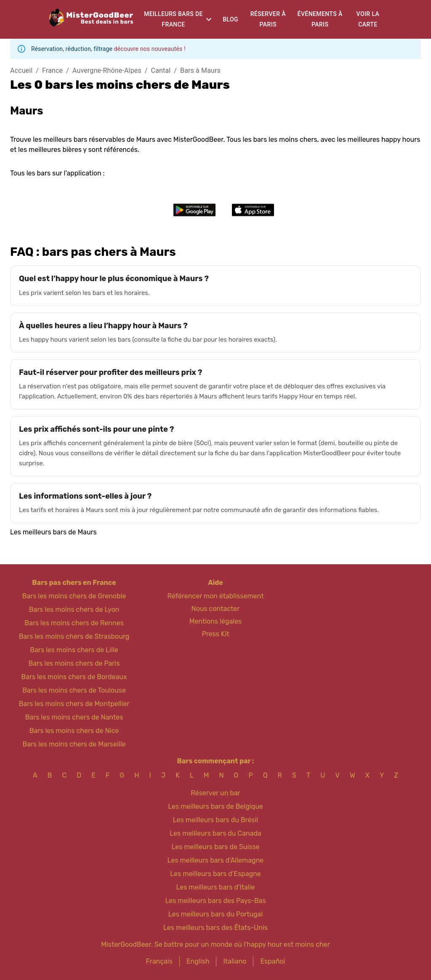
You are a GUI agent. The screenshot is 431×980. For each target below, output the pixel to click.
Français (159, 961)
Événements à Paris (320, 19)
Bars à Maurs (200, 70)
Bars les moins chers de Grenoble (74, 596)
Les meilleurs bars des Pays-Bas (215, 901)
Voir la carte (368, 19)
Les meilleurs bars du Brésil (216, 820)
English (198, 961)
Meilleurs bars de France (173, 19)
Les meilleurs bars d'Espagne (215, 874)
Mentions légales (216, 621)
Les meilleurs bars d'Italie (215, 887)
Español (273, 961)
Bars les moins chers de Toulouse (74, 690)
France (52, 70)
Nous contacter (216, 609)
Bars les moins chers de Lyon (74, 610)
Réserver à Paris (268, 19)
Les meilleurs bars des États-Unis (215, 928)
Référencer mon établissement (216, 596)
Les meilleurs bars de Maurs (53, 532)
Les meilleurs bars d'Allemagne (216, 860)
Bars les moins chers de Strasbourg (74, 636)
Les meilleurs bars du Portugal (216, 914)
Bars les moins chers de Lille (74, 650)
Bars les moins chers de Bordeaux (74, 677)
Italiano (235, 961)
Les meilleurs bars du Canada (215, 833)
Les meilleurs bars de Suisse (215, 847)
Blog (230, 19)
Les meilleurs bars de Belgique (215, 806)
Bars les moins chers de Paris (74, 663)
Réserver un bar (215, 793)
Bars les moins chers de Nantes (74, 717)
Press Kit (215, 634)
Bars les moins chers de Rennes (74, 623)
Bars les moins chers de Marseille (74, 744)
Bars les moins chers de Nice (74, 731)
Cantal (161, 70)
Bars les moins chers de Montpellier (74, 704)
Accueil (21, 70)
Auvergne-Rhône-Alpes (107, 70)
